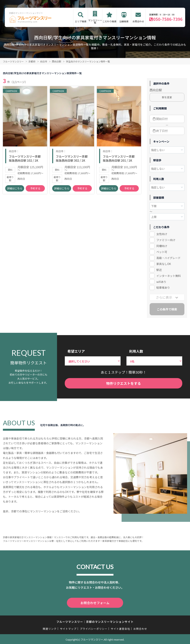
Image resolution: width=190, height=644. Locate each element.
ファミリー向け (166, 240)
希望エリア (76, 351)
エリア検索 (81, 21)
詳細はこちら (15, 190)
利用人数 (136, 351)
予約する (35, 190)
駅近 (159, 270)
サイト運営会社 (120, 628)
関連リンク (50, 628)
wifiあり (161, 282)
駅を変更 (167, 97)
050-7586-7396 (168, 19)
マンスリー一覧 (95, 21)
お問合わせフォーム (95, 602)
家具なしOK (164, 264)
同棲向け (162, 246)
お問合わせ (138, 21)
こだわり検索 (109, 21)
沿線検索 (124, 21)
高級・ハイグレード (168, 258)
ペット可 (162, 252)
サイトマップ (68, 628)
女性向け (162, 234)
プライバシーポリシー (94, 628)
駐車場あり (163, 288)
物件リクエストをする (124, 383)
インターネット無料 (169, 276)
